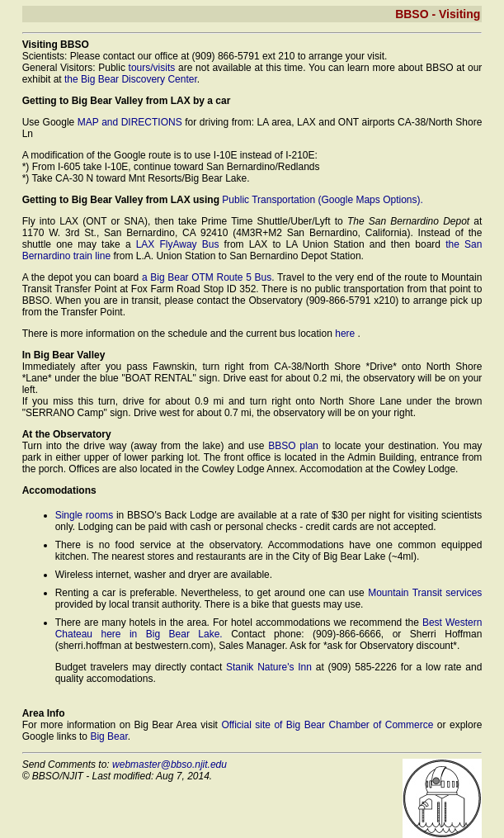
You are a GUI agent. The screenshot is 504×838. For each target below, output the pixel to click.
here (346, 334)
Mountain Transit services (425, 593)
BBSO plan (293, 446)
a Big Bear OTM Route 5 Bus (207, 277)
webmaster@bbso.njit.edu (170, 765)
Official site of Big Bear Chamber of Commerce (329, 725)
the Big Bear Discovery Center (131, 79)
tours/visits (152, 68)
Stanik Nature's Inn (269, 667)
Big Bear (108, 736)
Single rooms (85, 515)
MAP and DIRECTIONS (130, 122)
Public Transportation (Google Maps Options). (322, 200)
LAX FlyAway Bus (178, 244)
